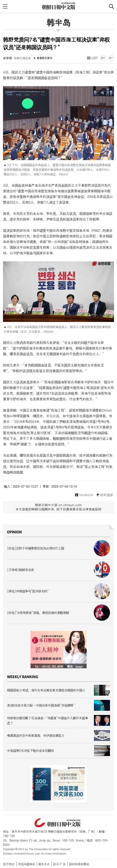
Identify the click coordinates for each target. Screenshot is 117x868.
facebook (84, 495)
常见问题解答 (27, 864)
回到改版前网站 (79, 864)
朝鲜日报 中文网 (59, 6)
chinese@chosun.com (27, 853)
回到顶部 (105, 495)
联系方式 (44, 864)
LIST (93, 58)
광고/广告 (59, 864)
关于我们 (9, 864)
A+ (103, 58)
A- (111, 58)
